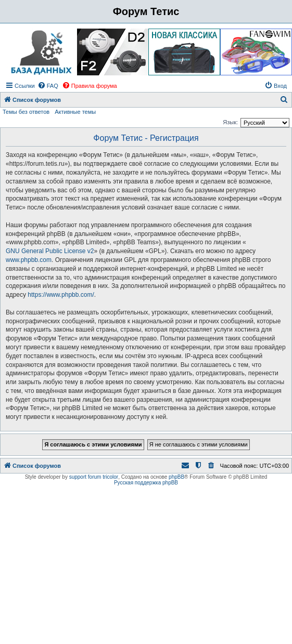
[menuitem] (48, 86)
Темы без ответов (26, 112)
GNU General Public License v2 (50, 251)
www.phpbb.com (29, 260)
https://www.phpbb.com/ (61, 295)
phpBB (176, 477)
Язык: (230, 122)
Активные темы (75, 112)
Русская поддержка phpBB (146, 483)
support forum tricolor (94, 477)
